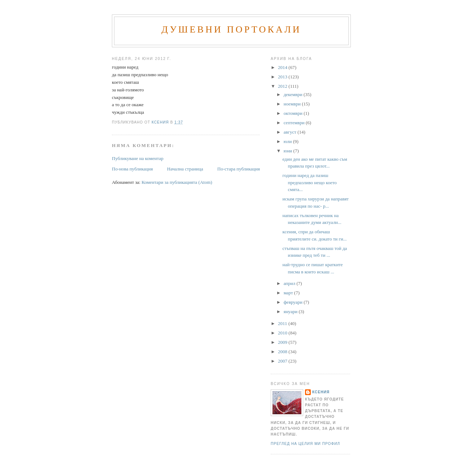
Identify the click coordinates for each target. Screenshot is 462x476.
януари (291, 311)
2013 (283, 77)
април (290, 283)
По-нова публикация (132, 169)
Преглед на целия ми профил (305, 444)
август (291, 132)
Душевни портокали (231, 29)
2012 (283, 86)
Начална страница (185, 169)
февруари (294, 302)
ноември (293, 104)
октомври (294, 113)
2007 (283, 361)
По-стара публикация (239, 169)
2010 (283, 333)
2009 (283, 342)
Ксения (321, 392)
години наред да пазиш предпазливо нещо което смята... (309, 182)
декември (294, 94)
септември (295, 123)
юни (289, 151)
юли (288, 141)
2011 (283, 323)
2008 (283, 352)
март (289, 293)
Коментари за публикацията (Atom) (177, 182)
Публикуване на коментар (138, 158)
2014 (283, 67)
